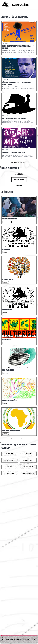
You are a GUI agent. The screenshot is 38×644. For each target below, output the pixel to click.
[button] (36, 5)
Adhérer (19, 174)
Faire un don (19, 180)
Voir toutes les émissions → (19, 439)
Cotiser (19, 185)
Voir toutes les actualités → (19, 162)
